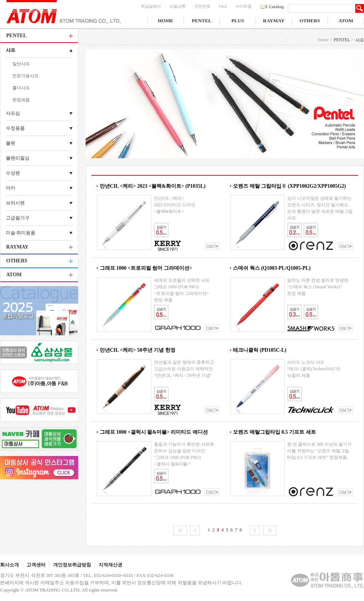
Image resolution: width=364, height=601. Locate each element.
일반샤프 (21, 64)
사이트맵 (244, 6)
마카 (11, 188)
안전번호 (202, 6)
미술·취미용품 (21, 233)
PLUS (238, 21)
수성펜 (13, 173)
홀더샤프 (21, 88)
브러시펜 (15, 203)
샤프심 (13, 113)
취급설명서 (151, 6)
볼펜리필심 (18, 158)
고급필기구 (18, 218)
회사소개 (9, 565)
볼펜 (11, 143)
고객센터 (36, 565)
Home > (325, 40)
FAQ (223, 6)
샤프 (11, 50)
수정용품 (15, 128)
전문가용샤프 (25, 76)
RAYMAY (274, 21)
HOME (166, 21)
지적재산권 (110, 565)
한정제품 (21, 100)
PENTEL (202, 21)
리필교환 (178, 6)
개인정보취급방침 (72, 565)
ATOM (346, 21)
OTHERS (310, 21)
